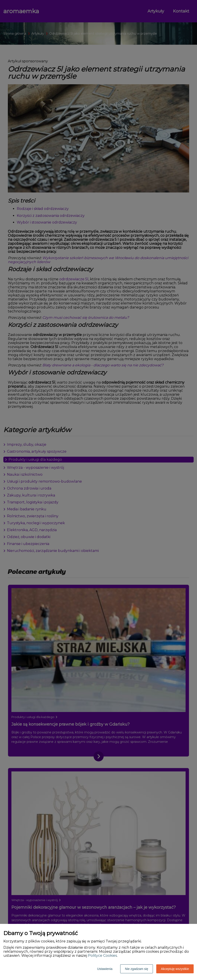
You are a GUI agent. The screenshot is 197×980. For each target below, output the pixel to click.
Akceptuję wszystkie (175, 969)
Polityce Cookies (102, 956)
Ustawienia (105, 969)
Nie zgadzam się (137, 969)
